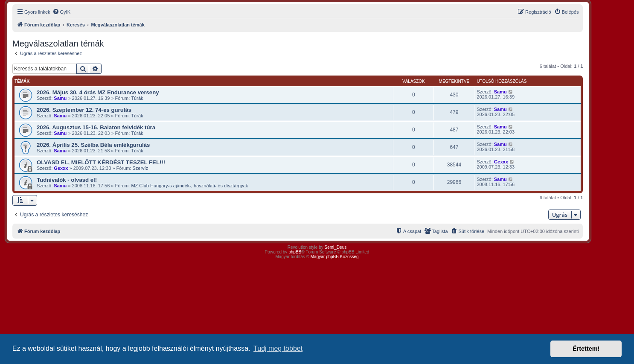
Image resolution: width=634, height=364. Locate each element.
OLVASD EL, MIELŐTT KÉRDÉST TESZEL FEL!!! (101, 162)
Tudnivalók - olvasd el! (67, 180)
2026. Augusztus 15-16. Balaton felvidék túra (96, 127)
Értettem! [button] (586, 349)
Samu (60, 98)
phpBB (295, 252)
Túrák (137, 98)
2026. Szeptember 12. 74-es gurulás (84, 110)
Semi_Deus (336, 247)
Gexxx (61, 168)
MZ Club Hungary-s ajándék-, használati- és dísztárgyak (189, 186)
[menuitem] (61, 12)
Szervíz (140, 168)
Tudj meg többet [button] (278, 348)
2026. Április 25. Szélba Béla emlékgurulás (93, 145)
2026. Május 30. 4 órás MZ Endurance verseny (98, 92)
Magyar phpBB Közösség (335, 257)
